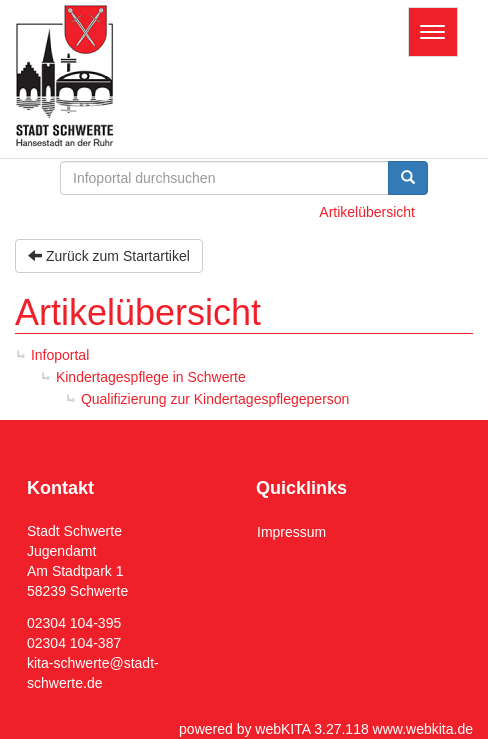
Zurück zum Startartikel (109, 256)
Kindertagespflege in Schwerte (151, 377)
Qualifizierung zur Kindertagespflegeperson (215, 399)
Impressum (291, 532)
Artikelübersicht (367, 212)
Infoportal (60, 355)
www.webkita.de (423, 729)
